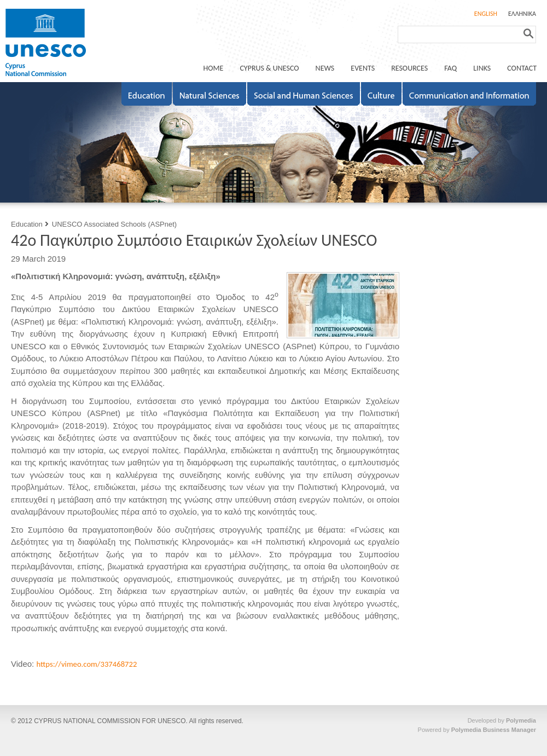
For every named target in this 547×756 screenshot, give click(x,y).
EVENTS (363, 68)
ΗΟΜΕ (214, 68)
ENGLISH (486, 14)
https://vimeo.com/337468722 (86, 664)
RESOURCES (409, 68)
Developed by (502, 720)
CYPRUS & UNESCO (269, 68)
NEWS (325, 68)
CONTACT (522, 68)
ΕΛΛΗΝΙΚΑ (522, 14)
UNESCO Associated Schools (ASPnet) (114, 224)
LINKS (482, 68)
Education (27, 224)
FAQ (450, 68)
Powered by (477, 730)
